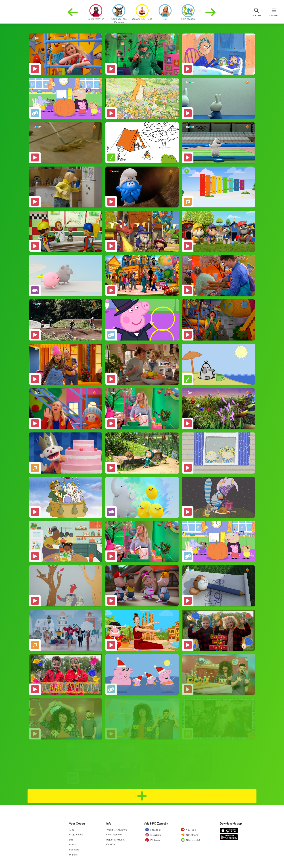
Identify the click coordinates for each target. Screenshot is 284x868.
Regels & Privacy (116, 840)
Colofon (111, 844)
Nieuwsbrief (190, 840)
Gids (72, 830)
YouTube (188, 830)
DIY (71, 840)
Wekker (73, 855)
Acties (73, 844)
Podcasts (74, 850)
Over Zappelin (114, 835)
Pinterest (153, 840)
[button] (211, 12)
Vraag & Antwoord (117, 830)
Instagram (153, 835)
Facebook (153, 830)
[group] (96, 12)
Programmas (76, 835)
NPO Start (189, 835)
